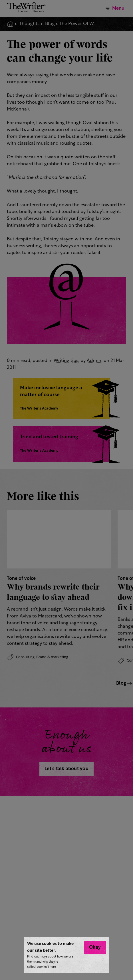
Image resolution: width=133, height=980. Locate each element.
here (53, 967)
